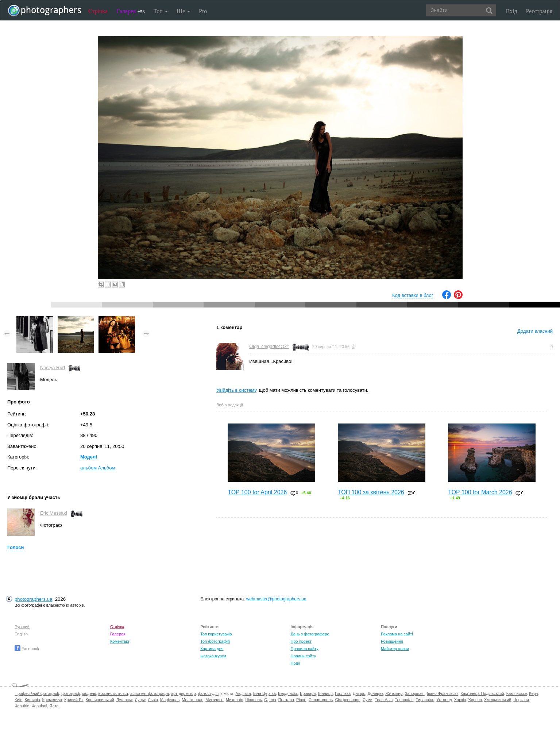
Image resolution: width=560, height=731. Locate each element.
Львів (153, 700)
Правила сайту (305, 649)
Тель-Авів (384, 700)
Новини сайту (304, 656)
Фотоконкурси (213, 656)
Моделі (89, 457)
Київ (18, 700)
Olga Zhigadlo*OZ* (269, 346)
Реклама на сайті (397, 634)
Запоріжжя (415, 693)
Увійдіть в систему (236, 390)
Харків (460, 700)
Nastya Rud (53, 368)
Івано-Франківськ (443, 693)
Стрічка (98, 11)
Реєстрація (539, 11)
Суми (368, 700)
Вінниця (325, 693)
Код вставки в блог (413, 295)
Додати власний (535, 331)
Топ (161, 11)
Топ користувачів (216, 634)
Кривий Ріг (74, 700)
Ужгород (444, 700)
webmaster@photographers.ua (276, 599)
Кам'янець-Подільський (482, 693)
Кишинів (32, 700)
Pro (203, 11)
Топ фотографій (215, 641)
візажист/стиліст (113, 693)
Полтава (286, 700)
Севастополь (321, 700)
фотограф (71, 693)
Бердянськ (288, 693)
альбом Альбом (98, 468)
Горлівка (343, 693)
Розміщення (392, 641)
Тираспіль (425, 700)
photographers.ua (33, 599)
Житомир (394, 693)
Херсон (475, 700)
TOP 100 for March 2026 (480, 492)
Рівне (301, 700)
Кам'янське (517, 693)
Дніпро (359, 693)
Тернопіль (404, 700)
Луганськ (125, 700)
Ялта (54, 706)
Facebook (27, 649)
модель (89, 693)
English (21, 634)
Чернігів (22, 706)
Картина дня (212, 649)
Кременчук (52, 700)
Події (296, 663)
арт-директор (184, 693)
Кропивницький (100, 700)
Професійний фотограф (37, 693)
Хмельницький (498, 700)
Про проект (301, 641)
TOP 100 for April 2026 (257, 492)
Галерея (131, 11)
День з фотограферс (310, 634)
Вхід (512, 11)
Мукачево (214, 700)
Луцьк (140, 700)
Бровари (308, 693)
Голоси (16, 547)
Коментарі (120, 641)
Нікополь (254, 700)
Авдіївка (243, 693)
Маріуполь (170, 700)
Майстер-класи (395, 649)
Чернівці (40, 706)
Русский (22, 627)
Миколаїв (235, 700)
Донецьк (375, 693)
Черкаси (521, 700)
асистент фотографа (150, 693)
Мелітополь (192, 700)
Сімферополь (347, 700)
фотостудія (208, 693)
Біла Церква (264, 693)
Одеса (270, 700)
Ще (183, 11)
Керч (533, 693)
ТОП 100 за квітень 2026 (371, 492)
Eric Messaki (54, 513)
